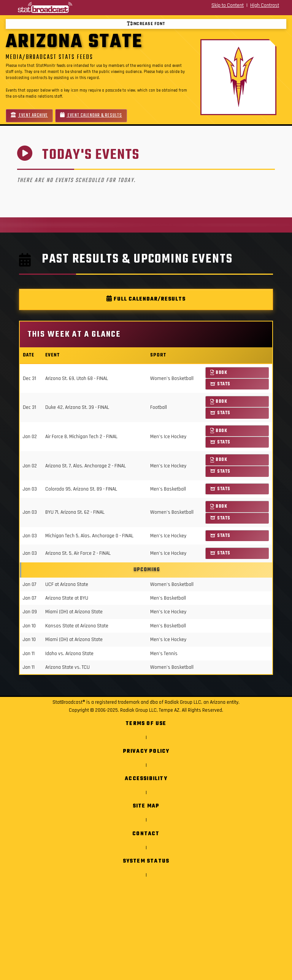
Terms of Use (146, 724)
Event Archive (29, 115)
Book (219, 373)
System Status (146, 861)
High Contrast (265, 5)
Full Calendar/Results (146, 299)
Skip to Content (228, 5)
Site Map (146, 806)
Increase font (146, 24)
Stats (220, 384)
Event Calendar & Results (91, 115)
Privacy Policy (146, 751)
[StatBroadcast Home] (52, 8)
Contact (146, 834)
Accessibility (146, 779)
